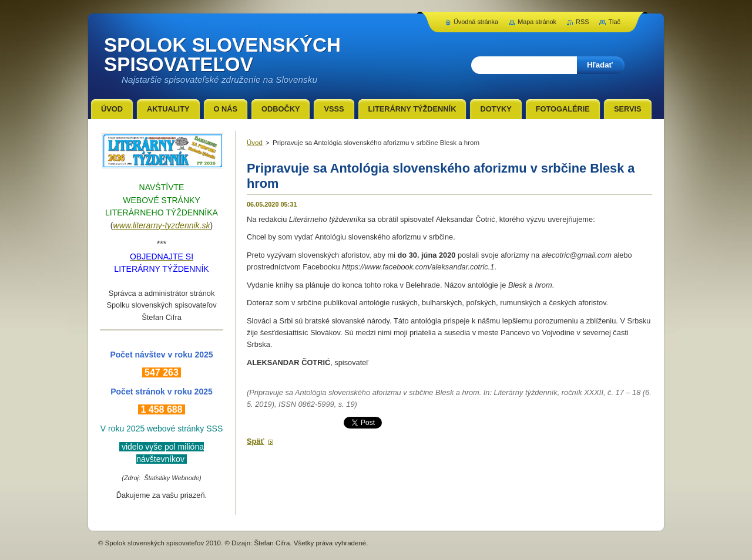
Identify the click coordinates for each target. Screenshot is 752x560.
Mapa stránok (537, 22)
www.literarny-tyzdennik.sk (162, 225)
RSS (582, 22)
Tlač (614, 22)
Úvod (255, 143)
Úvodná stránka (476, 22)
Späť (256, 441)
